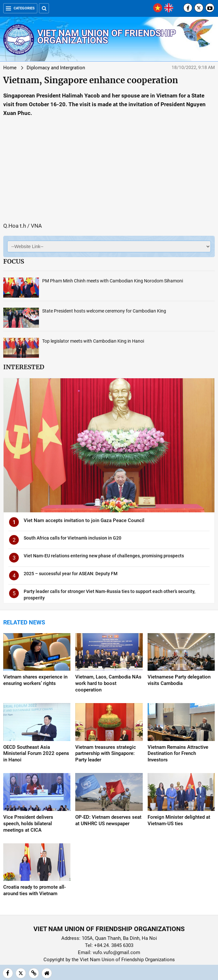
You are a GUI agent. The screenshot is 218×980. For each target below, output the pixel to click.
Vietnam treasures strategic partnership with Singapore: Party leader (106, 754)
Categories (20, 8)
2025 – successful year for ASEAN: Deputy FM (71, 574)
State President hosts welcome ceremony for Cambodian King (104, 311)
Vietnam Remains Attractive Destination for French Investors (178, 754)
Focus (14, 261)
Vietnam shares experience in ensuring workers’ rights (35, 680)
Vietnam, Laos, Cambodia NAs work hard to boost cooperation (108, 683)
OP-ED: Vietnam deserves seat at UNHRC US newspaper (108, 820)
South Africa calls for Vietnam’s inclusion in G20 (73, 538)
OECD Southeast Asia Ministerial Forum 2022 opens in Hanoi (36, 754)
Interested (24, 367)
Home (10, 68)
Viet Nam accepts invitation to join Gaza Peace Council (84, 520)
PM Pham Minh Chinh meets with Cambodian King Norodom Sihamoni (113, 281)
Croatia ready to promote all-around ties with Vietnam (35, 890)
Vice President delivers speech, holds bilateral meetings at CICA (28, 824)
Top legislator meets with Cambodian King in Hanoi (93, 341)
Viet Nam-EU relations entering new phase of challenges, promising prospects (104, 556)
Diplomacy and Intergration (56, 68)
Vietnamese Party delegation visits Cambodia (179, 680)
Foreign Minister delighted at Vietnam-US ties (179, 820)
